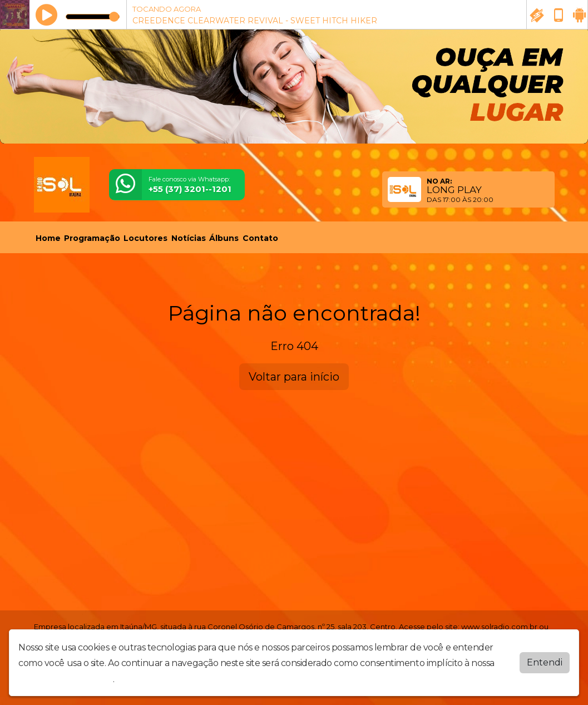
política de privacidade (66, 679)
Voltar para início (294, 377)
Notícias (189, 238)
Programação (92, 238)
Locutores (145, 238)
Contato (260, 238)
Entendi (545, 662)
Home (48, 238)
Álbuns (224, 238)
